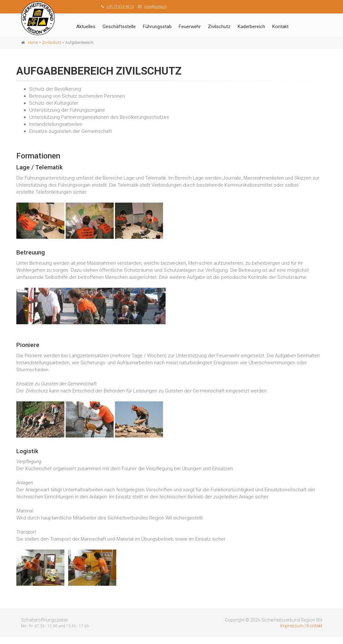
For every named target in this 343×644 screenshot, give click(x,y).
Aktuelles (86, 27)
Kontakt (280, 27)
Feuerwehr (190, 27)
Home (33, 43)
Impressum (292, 626)
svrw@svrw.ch (155, 7)
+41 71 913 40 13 (120, 7)
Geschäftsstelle (119, 27)
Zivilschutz (219, 27)
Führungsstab (157, 27)
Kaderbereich (251, 27)
